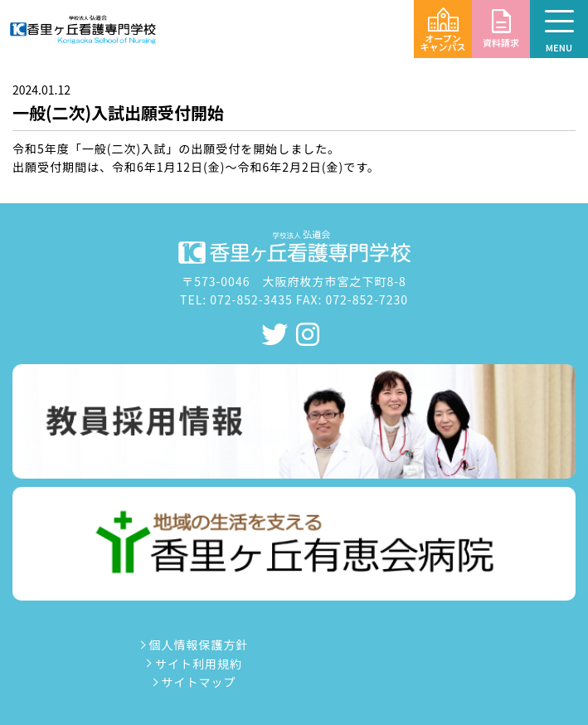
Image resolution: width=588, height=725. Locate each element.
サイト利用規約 (193, 664)
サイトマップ (192, 682)
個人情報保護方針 (192, 645)
